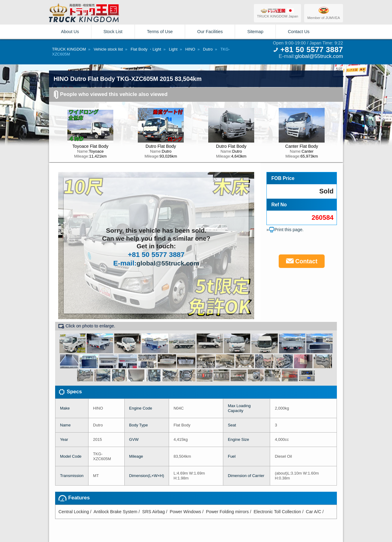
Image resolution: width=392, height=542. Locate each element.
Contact (302, 261)
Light (173, 49)
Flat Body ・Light (146, 49)
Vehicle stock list (108, 49)
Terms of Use (160, 32)
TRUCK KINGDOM (69, 49)
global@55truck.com (319, 56)
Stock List (113, 32)
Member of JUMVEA (324, 13)
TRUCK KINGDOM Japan (277, 13)
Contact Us (299, 32)
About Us (70, 32)
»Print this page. (285, 230)
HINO (190, 49)
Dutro (208, 49)
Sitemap (255, 32)
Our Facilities (210, 32)
